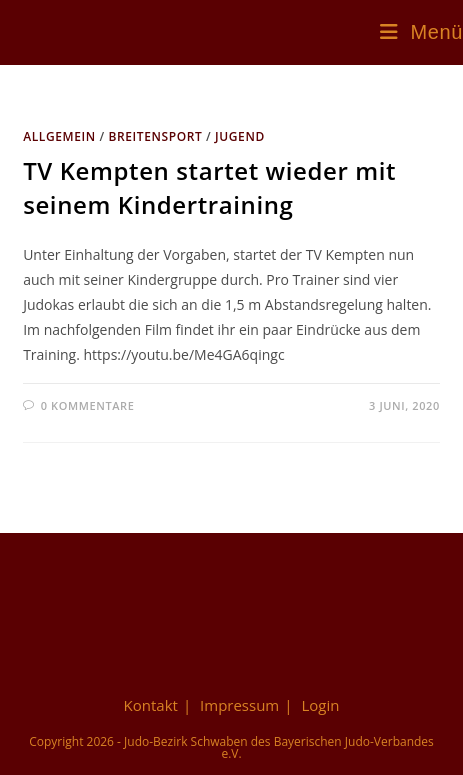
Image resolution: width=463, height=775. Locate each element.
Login (320, 705)
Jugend (240, 136)
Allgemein (59, 136)
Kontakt (151, 705)
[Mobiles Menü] (421, 32)
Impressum (239, 705)
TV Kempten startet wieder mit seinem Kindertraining (209, 187)
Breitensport (155, 136)
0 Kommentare (88, 405)
